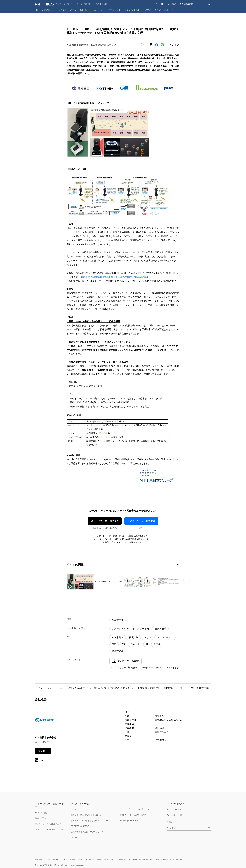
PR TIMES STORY (78, 809)
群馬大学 (134, 638)
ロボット (135, 644)
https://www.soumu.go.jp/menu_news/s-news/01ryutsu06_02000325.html (115, 277)
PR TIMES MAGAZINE (80, 826)
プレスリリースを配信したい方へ (49, 829)
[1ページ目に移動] (177, 565)
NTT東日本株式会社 (76, 688)
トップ (40, 688)
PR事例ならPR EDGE (129, 820)
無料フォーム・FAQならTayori (133, 815)
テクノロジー (48, 10)
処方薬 (157, 644)
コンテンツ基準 (76, 859)
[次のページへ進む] (187, 580)
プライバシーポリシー (56, 859)
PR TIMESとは (41, 812)
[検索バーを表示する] (209, 4)
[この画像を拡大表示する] (80, 581)
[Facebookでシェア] (157, 45)
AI (147, 644)
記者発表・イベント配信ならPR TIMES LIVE (89, 820)
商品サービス (119, 620)
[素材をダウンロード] (171, 45)
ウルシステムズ (165, 638)
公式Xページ (172, 822)
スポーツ (169, 10)
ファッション (114, 10)
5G (123, 644)
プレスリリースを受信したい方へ (49, 824)
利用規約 (90, 859)
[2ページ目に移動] (179, 565)
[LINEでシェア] (162, 45)
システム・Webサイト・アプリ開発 (130, 629)
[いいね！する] (142, 45)
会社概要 (39, 859)
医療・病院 (160, 629)
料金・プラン (41, 818)
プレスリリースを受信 (165, 4)
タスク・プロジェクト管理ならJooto (136, 809)
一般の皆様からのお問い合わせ (169, 859)
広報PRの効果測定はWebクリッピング (87, 832)
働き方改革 (118, 651)
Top (37, 10)
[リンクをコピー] (177, 45)
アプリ (73, 10)
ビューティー (98, 10)
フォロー (43, 751)
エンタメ (84, 10)
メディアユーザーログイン (105, 521)
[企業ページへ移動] (44, 721)
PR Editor (75, 837)
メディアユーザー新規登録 (141, 521)
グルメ (158, 10)
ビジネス (147, 10)
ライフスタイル (132, 10)
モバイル (62, 10)
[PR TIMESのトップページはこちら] (71, 4)
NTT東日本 (118, 638)
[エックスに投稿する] (151, 45)
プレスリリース (55, 688)
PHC (114, 644)
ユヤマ (148, 638)
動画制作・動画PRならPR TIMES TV (86, 815)
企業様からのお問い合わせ (141, 859)
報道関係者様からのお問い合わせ (111, 859)
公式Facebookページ (176, 809)
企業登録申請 (186, 4)
